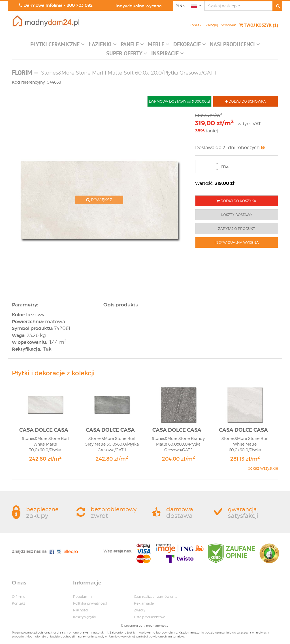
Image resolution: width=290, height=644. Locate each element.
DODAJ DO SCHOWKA (246, 101)
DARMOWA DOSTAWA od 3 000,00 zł (179, 101)
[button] (57, 46)
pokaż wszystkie (263, 468)
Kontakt (196, 25)
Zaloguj (212, 25)
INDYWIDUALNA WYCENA (237, 242)
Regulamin (82, 597)
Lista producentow (149, 617)
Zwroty (140, 610)
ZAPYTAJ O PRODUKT (236, 229)
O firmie (19, 597)
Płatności (81, 610)
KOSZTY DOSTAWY (237, 215)
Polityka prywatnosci (90, 603)
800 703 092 (80, 5)
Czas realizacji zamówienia (156, 597)
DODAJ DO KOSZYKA (236, 201)
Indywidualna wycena (139, 6)
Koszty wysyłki (84, 617)
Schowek (228, 25)
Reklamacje (144, 603)
